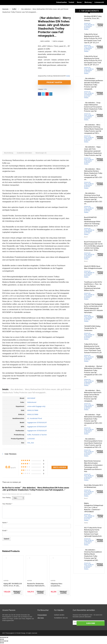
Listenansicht (99, 2)
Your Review (7, 505)
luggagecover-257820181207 (37, 423)
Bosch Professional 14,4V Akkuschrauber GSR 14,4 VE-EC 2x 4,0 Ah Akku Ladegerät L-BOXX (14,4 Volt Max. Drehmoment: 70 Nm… (94, 246)
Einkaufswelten (62, 2)
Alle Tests (41, 619)
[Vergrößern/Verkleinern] (7, 638)
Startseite (5, 9)
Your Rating (6, 498)
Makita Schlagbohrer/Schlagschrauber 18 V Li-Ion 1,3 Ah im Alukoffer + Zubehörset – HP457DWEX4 (94, 507)
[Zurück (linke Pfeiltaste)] (1, 640)
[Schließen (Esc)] (1, 638)
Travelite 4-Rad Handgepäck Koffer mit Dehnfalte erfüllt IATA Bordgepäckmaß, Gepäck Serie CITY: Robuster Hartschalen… (94, 308)
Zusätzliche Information (26, 153)
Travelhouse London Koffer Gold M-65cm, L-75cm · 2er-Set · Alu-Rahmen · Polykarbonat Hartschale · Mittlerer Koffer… (93, 286)
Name (5, 523)
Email (5, 531)
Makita (86, 523)
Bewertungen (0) (44, 153)
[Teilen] (3, 638)
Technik (71, 2)
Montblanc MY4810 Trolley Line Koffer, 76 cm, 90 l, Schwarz (93, 18)
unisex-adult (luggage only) (36, 407)
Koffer (14, 9)
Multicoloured (32, 403)
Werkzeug (88, 2)
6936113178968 (33, 411)
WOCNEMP (31, 399)
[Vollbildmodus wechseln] (5, 638)
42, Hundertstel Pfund (35, 419)
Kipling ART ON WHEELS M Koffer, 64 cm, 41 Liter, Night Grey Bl (12, 588)
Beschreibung (9, 153)
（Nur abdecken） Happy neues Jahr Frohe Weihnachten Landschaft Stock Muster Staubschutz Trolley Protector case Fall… (93, 151)
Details (68, 76)
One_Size (31, 444)
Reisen (79, 2)
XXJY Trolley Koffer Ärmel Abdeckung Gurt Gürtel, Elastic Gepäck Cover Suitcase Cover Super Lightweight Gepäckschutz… (93, 532)
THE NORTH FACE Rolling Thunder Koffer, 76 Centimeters (92, 328)
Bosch (86, 237)
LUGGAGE (31, 440)
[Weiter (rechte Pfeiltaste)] (3, 640)
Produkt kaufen (50, 82)
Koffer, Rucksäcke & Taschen (37, 436)
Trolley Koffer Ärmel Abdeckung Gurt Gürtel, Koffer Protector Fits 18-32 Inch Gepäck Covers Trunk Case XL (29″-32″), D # (93, 38)
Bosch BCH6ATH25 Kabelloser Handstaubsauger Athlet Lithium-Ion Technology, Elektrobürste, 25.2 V (92, 222)
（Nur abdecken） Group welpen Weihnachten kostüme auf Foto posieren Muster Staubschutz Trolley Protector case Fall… (93, 107)
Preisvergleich (42, 616)
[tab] (9, 153)
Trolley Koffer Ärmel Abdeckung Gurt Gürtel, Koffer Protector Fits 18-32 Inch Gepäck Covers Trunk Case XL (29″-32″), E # (93, 61)
